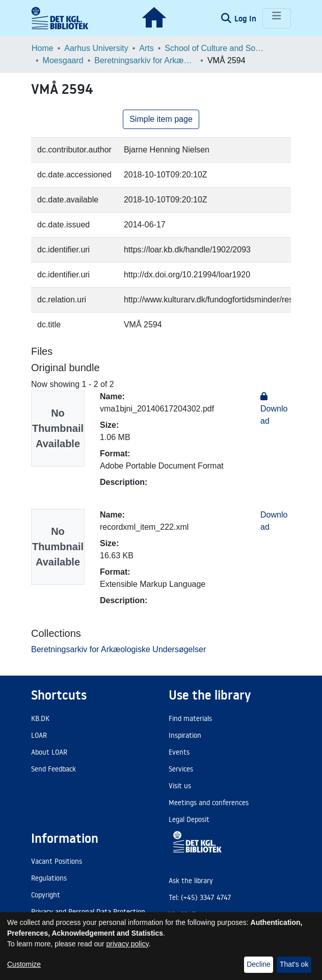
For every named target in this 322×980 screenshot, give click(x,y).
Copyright (46, 895)
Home (43, 48)
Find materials (190, 718)
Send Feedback (53, 769)
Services (181, 769)
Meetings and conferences (209, 803)
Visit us (180, 786)
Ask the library (191, 881)
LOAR (39, 735)
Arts (146, 48)
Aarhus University (96, 48)
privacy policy (128, 944)
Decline (259, 964)
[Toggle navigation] (277, 18)
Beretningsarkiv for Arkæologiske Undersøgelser (145, 60)
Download (274, 409)
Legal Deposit (189, 819)
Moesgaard (63, 60)
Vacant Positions (57, 861)
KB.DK (40, 718)
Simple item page (161, 119)
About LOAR (49, 752)
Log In (246, 18)
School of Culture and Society (216, 48)
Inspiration (185, 735)
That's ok (294, 964)
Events (179, 752)
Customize (24, 964)
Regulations (49, 878)
